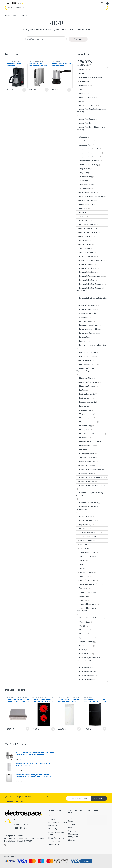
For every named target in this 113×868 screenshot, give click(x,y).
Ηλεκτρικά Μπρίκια (57, 61)
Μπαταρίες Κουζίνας (85, 446)
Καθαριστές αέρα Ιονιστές (88, 325)
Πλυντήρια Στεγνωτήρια (87, 503)
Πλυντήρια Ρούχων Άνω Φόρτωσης (91, 485)
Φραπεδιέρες (83, 622)
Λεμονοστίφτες (84, 410)
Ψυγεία (80, 650)
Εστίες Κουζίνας (84, 244)
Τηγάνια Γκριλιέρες (85, 572)
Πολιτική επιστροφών (56, 838)
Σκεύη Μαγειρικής (84, 540)
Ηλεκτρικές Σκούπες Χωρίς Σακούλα (91, 298)
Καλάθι (71, 828)
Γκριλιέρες (82, 212)
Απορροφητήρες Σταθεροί (88, 157)
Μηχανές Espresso (85, 418)
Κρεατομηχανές (84, 406)
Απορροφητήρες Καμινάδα (88, 149)
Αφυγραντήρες (83, 189)
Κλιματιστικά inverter (86, 378)
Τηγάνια (81, 568)
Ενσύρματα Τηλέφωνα (86, 224)
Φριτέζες (81, 626)
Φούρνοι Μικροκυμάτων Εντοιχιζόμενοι (87, 609)
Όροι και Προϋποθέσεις (57, 829)
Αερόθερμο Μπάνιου (85, 97)
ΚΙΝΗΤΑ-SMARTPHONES (86, 364)
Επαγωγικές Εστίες (85, 236)
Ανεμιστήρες (82, 101)
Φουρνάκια (82, 596)
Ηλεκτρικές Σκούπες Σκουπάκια (90, 284)
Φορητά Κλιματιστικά (86, 592)
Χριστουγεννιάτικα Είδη (87, 638)
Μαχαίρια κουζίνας (85, 414)
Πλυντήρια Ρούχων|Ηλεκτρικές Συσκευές (89, 494)
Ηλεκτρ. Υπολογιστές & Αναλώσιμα (91, 260)
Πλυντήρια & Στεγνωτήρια (88, 466)
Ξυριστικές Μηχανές (85, 458)
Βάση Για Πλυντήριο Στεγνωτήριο (90, 197)
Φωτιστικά (82, 634)
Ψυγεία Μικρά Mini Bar (86, 672)
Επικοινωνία (53, 826)
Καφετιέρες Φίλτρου (86, 356)
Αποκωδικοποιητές (85, 141)
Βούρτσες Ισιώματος (85, 204)
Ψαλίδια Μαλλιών (84, 646)
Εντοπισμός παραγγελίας (58, 822)
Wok (79, 89)
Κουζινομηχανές (84, 398)
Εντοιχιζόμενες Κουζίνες (87, 228)
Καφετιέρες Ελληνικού (86, 352)
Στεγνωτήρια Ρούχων (86, 552)
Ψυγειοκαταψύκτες (85, 680)
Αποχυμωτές (82, 173)
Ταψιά (80, 564)
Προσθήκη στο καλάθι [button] (24, 90)
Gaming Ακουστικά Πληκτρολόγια (90, 77)
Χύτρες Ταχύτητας (85, 642)
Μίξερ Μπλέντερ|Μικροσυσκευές (90, 434)
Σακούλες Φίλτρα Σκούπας (88, 532)
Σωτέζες (81, 560)
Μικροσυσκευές (83, 426)
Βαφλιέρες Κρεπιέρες (86, 201)
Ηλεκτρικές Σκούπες (85, 280)
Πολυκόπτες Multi (84, 517)
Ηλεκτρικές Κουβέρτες (86, 272)
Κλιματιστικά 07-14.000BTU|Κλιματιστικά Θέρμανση (88, 369)
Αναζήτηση (105, 7)
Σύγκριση (71, 840)
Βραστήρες (82, 208)
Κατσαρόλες (82, 337)
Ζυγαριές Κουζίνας (85, 248)
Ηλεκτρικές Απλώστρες (86, 268)
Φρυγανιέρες (83, 630)
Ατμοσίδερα (82, 181)
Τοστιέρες (82, 588)
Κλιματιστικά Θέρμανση (87, 382)
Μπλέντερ (82, 450)
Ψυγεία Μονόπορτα (85, 676)
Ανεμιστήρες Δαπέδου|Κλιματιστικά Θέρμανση (91, 110)
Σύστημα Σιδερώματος (86, 556)
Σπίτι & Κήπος (83, 548)
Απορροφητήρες (84, 145)
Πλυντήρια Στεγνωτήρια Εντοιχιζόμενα (87, 508)
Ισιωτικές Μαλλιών (85, 321)
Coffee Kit (81, 73)
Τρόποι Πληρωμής (55, 844)
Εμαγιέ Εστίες (83, 220)
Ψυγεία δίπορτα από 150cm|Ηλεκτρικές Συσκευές (88, 659)
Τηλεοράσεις (83, 576)
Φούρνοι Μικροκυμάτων (87, 604)
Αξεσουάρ (81, 137)
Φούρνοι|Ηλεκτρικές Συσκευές (89, 618)
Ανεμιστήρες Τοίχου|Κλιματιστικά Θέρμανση (90, 128)
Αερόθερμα (82, 93)
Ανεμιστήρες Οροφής (86, 119)
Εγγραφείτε (99, 798)
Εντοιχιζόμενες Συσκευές (87, 232)
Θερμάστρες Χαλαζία (86, 313)
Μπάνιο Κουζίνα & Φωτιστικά (89, 442)
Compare (52, 816)
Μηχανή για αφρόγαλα (86, 422)
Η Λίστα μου (73, 824)
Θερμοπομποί (83, 317)
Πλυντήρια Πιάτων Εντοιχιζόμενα (90, 478)
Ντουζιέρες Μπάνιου (85, 454)
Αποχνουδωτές (83, 169)
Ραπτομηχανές (83, 529)
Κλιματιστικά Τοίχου (85, 386)
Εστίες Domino (83, 240)
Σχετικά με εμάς (55, 841)
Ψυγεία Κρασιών (84, 668)
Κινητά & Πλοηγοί (84, 360)
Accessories (82, 69)
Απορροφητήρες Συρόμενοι (88, 161)
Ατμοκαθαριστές (84, 177)
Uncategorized (83, 85)
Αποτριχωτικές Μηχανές (87, 165)
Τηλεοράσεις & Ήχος (86, 580)
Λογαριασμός (73, 831)
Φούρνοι (81, 600)
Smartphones (82, 81)
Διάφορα (81, 216)
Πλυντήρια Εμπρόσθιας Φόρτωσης (91, 470)
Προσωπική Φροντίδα (86, 521)
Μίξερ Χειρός (83, 438)
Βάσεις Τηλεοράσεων (86, 193)
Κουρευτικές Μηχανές (86, 402)
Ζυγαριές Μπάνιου (85, 252)
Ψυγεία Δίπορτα (84, 654)
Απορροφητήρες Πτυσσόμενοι (89, 153)
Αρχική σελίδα (11, 15)
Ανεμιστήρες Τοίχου (85, 123)
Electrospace (11, 856)
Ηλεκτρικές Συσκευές (86, 305)
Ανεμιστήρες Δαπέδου (86, 105)
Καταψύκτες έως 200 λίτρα (88, 333)
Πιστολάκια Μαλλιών (86, 462)
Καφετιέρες (10, 61)
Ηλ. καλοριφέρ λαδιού (36, 61)
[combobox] (53, 7)
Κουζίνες (81, 390)
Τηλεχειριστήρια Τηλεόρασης (89, 584)
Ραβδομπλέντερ (84, 525)
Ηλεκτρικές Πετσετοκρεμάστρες (90, 276)
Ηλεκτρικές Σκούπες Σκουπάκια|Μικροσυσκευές (90, 289)
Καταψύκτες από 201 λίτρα (88, 329)
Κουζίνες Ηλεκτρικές (85, 394)
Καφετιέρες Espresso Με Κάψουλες (91, 345)
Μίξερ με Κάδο (83, 430)
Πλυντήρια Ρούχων (85, 481)
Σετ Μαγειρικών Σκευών (87, 536)
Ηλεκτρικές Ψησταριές (86, 309)
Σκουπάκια (82, 544)
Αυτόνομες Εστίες (84, 185)
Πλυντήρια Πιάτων (85, 474)
